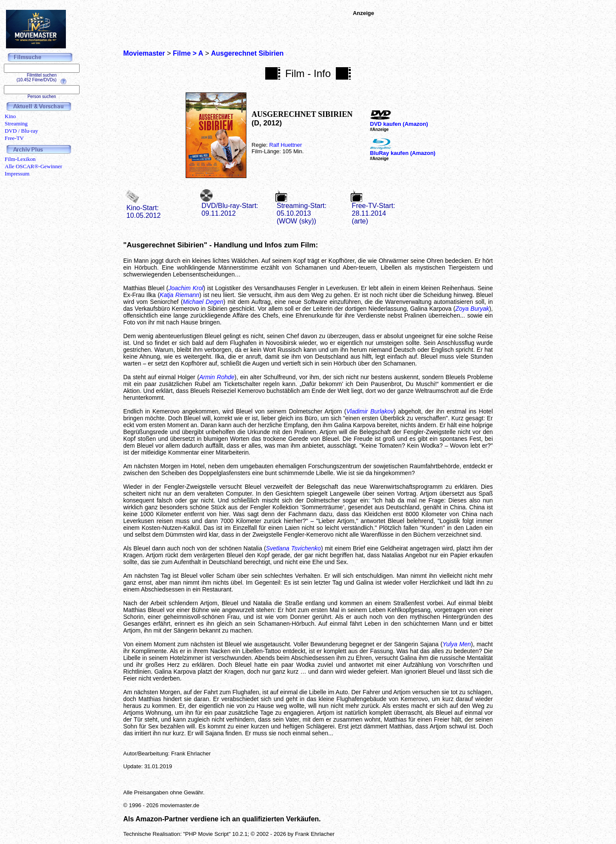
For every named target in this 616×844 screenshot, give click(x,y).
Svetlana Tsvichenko (293, 548)
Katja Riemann (179, 295)
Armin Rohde (217, 377)
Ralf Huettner (286, 145)
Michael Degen (203, 302)
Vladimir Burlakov (370, 411)
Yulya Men (457, 644)
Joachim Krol (186, 288)
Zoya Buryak (472, 309)
